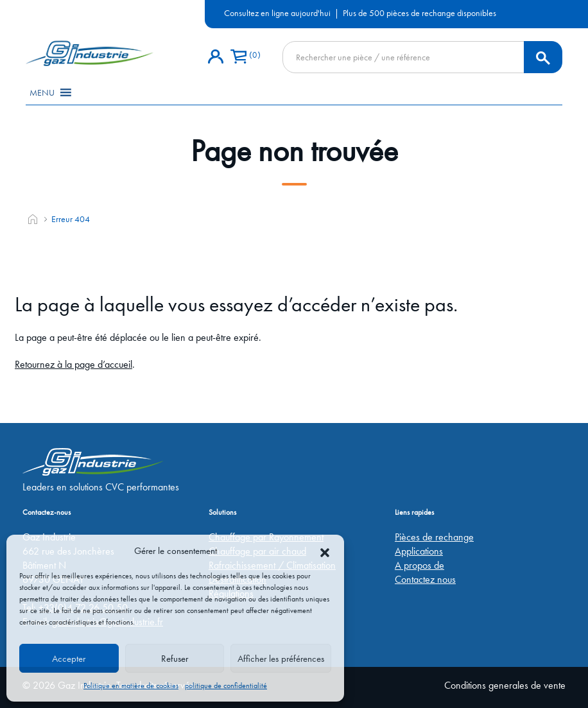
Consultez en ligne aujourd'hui (277, 13)
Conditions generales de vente (505, 685)
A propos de (419, 565)
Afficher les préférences (281, 659)
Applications (419, 551)
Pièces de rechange (434, 537)
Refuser (175, 659)
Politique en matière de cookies (131, 686)
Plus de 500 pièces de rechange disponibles (419, 13)
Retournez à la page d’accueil (73, 364)
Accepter (69, 659)
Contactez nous (425, 579)
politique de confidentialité (226, 686)
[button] (325, 551)
